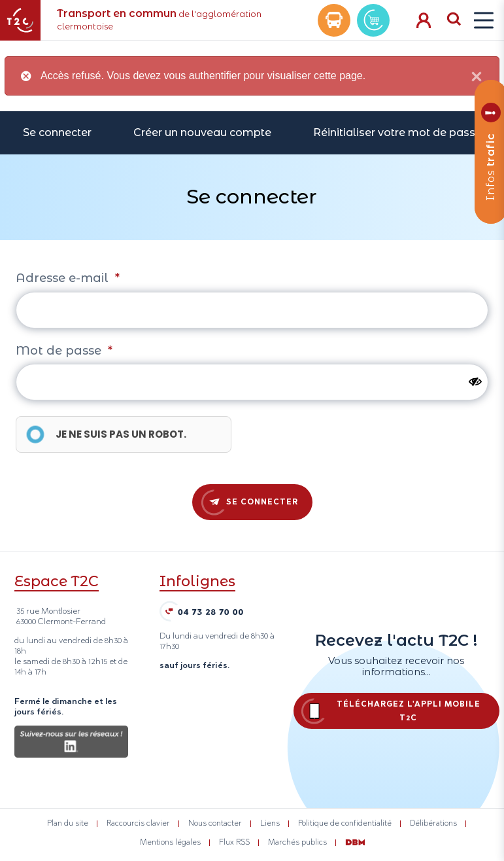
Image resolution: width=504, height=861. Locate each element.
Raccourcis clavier (138, 823)
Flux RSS (234, 842)
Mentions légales (170, 842)
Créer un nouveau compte (202, 132)
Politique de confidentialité (345, 823)
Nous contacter (215, 823)
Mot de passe (64, 351)
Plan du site (68, 823)
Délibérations (433, 823)
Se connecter (57, 132)
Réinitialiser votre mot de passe (397, 132)
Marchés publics (297, 842)
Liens (270, 823)
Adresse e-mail (68, 278)
